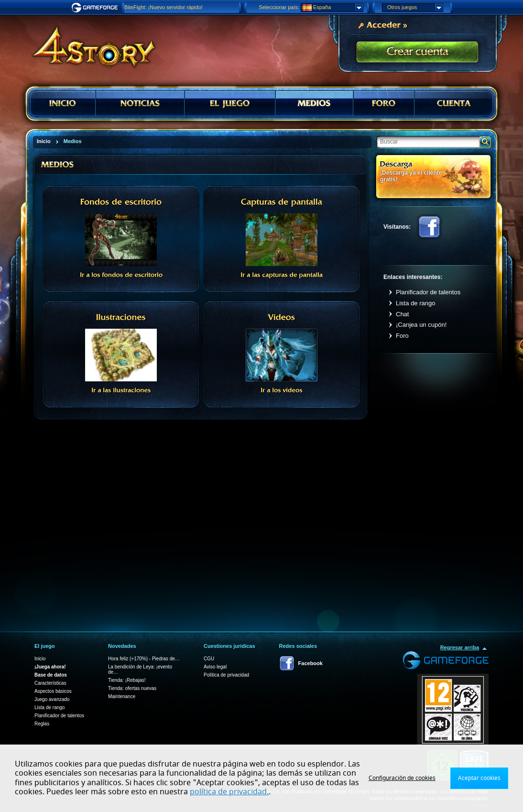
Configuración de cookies (402, 778)
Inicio (40, 659)
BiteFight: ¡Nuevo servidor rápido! (163, 7)
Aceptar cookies (479, 778)
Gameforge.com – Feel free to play (96, 8)
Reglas (42, 724)
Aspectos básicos (53, 691)
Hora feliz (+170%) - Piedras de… (144, 659)
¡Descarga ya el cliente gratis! (411, 176)
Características (50, 683)
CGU (209, 659)
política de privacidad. (229, 792)
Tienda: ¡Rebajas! (127, 680)
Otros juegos (415, 8)
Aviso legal (215, 667)
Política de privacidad (226, 675)
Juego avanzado (52, 699)
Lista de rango (415, 303)
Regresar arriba (460, 647)
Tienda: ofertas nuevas (132, 688)
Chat (402, 314)
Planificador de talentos (428, 292)
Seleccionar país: (279, 7)
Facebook (429, 227)
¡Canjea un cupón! (421, 325)
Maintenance (122, 696)
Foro (402, 336)
